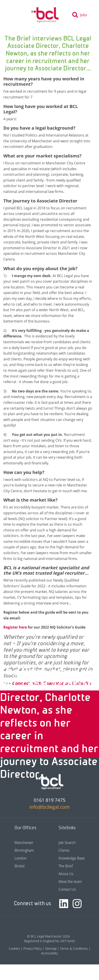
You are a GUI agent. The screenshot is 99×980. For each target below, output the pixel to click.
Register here (16, 627)
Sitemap (51, 948)
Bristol (20, 866)
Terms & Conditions (74, 948)
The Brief (66, 866)
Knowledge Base (72, 858)
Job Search (67, 843)
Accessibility (49, 953)
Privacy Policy (33, 948)
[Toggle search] (81, 15)
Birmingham (24, 850)
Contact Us (67, 889)
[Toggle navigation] (15, 15)
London (21, 858)
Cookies (14, 948)
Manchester (24, 843)
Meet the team (70, 882)
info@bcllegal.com (50, 807)
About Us (66, 874)
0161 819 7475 (50, 800)
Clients (64, 850)
